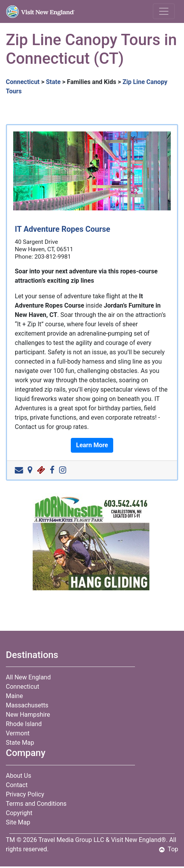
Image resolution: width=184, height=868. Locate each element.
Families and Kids (92, 82)
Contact (17, 785)
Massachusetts (27, 705)
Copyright (19, 813)
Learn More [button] (92, 445)
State (53, 82)
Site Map (18, 822)
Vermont (18, 733)
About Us (18, 776)
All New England (28, 677)
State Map (20, 743)
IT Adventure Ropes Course (62, 229)
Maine (14, 696)
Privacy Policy (25, 794)
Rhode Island (24, 724)
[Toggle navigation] (164, 11)
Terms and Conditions (36, 804)
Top (169, 849)
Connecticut (23, 82)
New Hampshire (28, 715)
